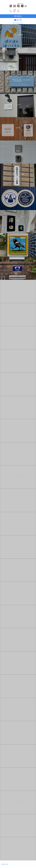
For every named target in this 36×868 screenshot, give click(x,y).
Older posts (4, 864)
